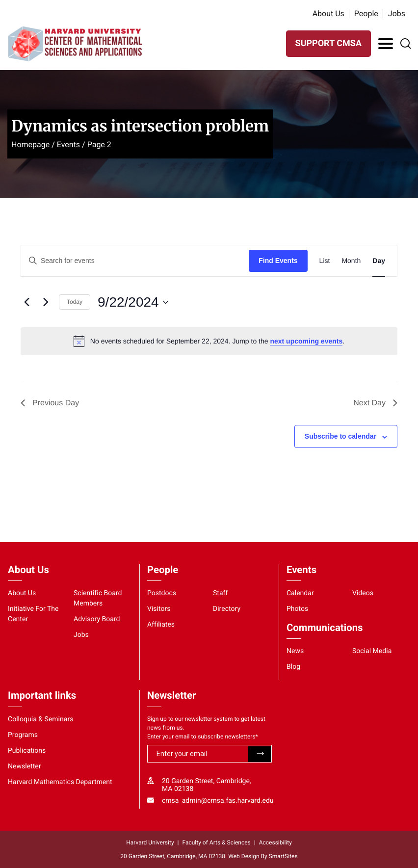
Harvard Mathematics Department (60, 782)
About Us (328, 13)
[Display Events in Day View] (379, 261)
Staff (220, 593)
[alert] (209, 341)
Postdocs (162, 593)
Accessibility (275, 842)
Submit (260, 754)
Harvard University (150, 842)
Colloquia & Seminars (40, 719)
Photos (297, 609)
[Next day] (46, 302)
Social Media (372, 651)
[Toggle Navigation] (386, 44)
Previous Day (50, 403)
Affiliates (161, 625)
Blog (293, 667)
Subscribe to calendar (340, 436)
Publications (27, 751)
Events (68, 145)
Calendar (300, 593)
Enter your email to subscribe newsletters (203, 736)
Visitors (159, 609)
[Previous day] (26, 302)
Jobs (397, 13)
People (366, 13)
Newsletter (25, 766)
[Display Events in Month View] (351, 261)
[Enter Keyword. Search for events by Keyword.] (135, 261)
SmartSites (283, 856)
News (295, 651)
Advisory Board (97, 619)
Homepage (30, 145)
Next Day (375, 403)
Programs (23, 735)
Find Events (278, 261)
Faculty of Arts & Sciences (217, 842)
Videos (363, 593)
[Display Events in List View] (325, 261)
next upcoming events (306, 341)
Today (75, 302)
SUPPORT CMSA (328, 43)
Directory (227, 609)
